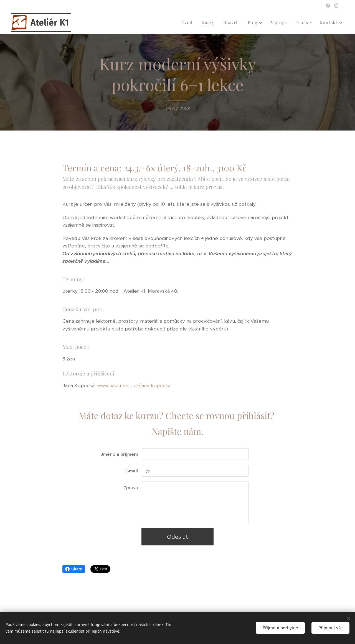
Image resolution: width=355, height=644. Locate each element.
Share (74, 569)
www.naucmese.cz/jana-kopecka (134, 385)
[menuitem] (188, 22)
